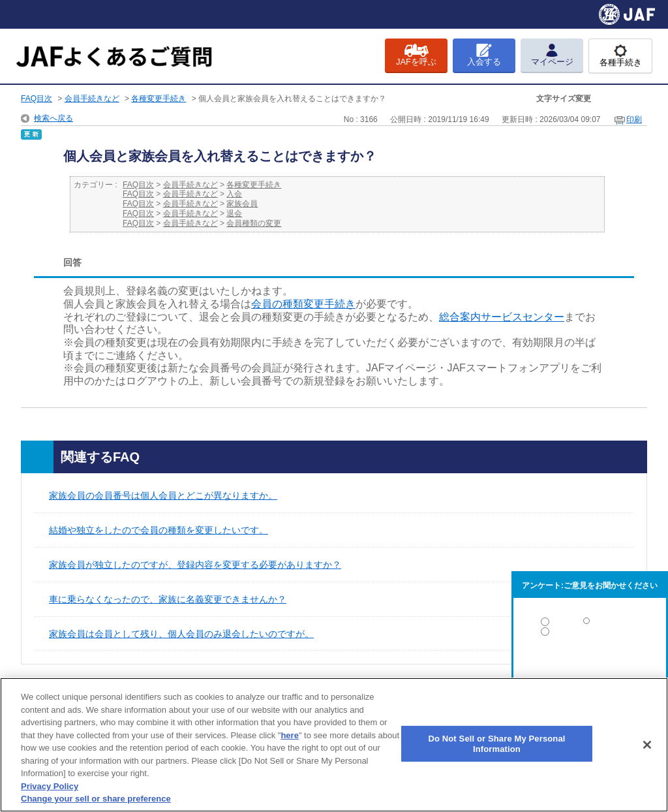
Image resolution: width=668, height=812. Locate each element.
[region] (334, 745)
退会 (234, 213)
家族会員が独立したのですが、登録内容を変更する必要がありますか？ (195, 565)
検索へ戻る (53, 118)
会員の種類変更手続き (303, 304)
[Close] (647, 745)
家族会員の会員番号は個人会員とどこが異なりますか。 (163, 495)
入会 (234, 194)
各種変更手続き (159, 99)
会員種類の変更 (254, 223)
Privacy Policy (50, 786)
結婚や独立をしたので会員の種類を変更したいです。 (159, 530)
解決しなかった (590, 667)
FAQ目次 (37, 99)
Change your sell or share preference (96, 799)
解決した (590, 624)
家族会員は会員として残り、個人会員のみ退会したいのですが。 (181, 634)
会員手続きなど (92, 99)
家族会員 (242, 204)
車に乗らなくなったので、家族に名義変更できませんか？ (168, 599)
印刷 (634, 119)
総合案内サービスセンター (502, 317)
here (289, 735)
